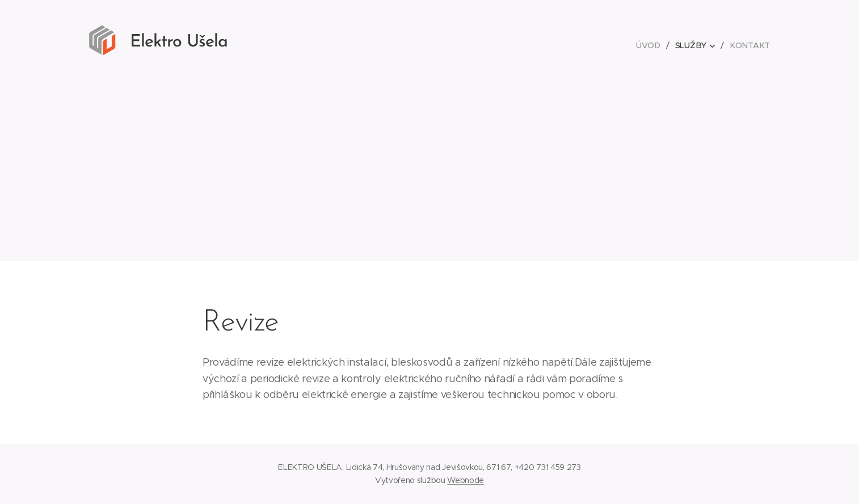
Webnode (466, 480)
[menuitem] (652, 45)
